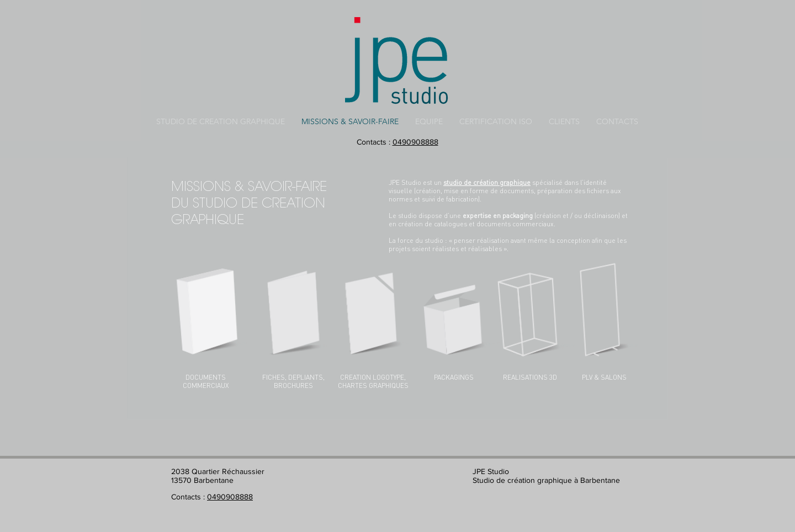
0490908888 (415, 142)
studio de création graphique (487, 182)
